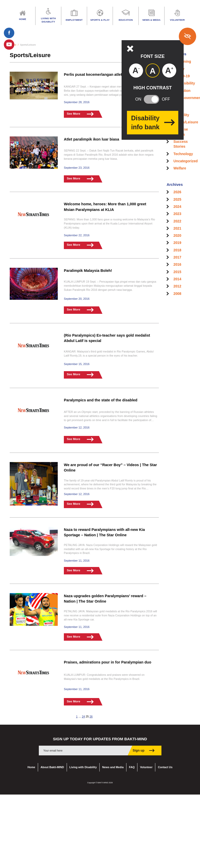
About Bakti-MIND (52, 765)
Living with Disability (83, 765)
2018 (177, 250)
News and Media (113, 765)
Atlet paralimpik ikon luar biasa (92, 139)
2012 (177, 286)
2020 (177, 236)
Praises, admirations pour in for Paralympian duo (109, 660)
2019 (177, 243)
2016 (177, 265)
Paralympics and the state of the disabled (102, 399)
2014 (177, 279)
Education (126, 16)
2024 (177, 207)
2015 (177, 272)
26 (91, 714)
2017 (177, 257)
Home (31, 765)
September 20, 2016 (76, 298)
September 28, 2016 (76, 102)
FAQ (132, 765)
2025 (177, 200)
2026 (177, 192)
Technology (183, 154)
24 (83, 714)
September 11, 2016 (76, 559)
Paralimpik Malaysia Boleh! (89, 270)
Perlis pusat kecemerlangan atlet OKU (98, 74)
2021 (177, 228)
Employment (74, 16)
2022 (177, 221)
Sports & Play (100, 16)
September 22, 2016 (76, 234)
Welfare (180, 168)
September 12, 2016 (76, 426)
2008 (177, 294)
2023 (177, 214)
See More (81, 114)
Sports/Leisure (186, 122)
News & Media (152, 16)
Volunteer (146, 765)
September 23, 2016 (76, 167)
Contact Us (165, 765)
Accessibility (184, 83)
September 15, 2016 (76, 363)
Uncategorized (186, 161)
